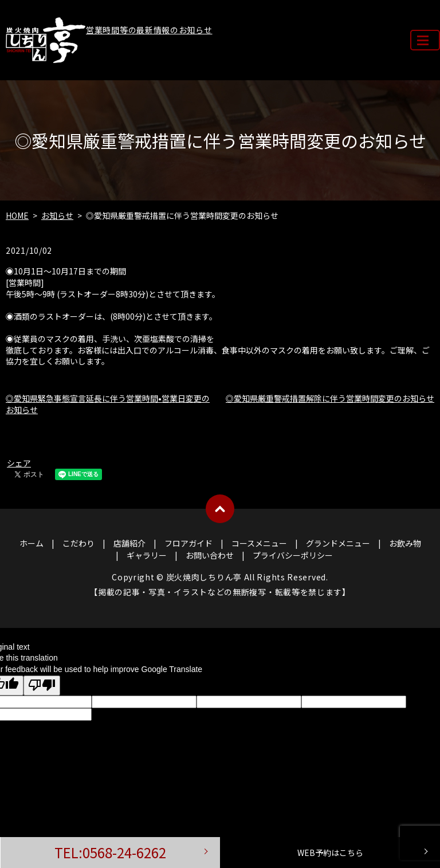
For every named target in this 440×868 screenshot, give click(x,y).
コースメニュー (259, 543)
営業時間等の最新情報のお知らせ (149, 30)
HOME (17, 215)
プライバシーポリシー (293, 555)
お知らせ (57, 215)
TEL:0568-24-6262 (110, 852)
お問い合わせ (210, 555)
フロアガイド (188, 543)
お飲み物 (405, 543)
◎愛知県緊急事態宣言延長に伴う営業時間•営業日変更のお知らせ (108, 404)
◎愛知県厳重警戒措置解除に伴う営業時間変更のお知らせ (330, 398)
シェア (19, 463)
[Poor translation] (42, 686)
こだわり (78, 543)
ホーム (32, 543)
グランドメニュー (338, 543)
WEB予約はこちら (330, 853)
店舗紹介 (129, 543)
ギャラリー (147, 555)
